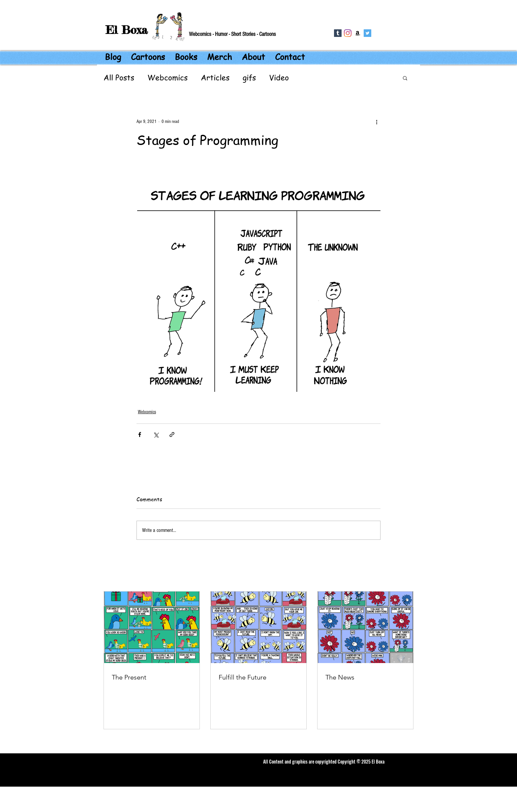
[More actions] (377, 122)
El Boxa (127, 30)
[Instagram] (348, 33)
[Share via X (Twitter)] (156, 435)
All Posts (119, 78)
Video (279, 78)
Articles (215, 78)
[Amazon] (358, 33)
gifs (249, 78)
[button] (405, 78)
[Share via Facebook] (140, 435)
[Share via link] (172, 435)
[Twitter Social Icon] (367, 33)
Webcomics (167, 78)
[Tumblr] (338, 33)
